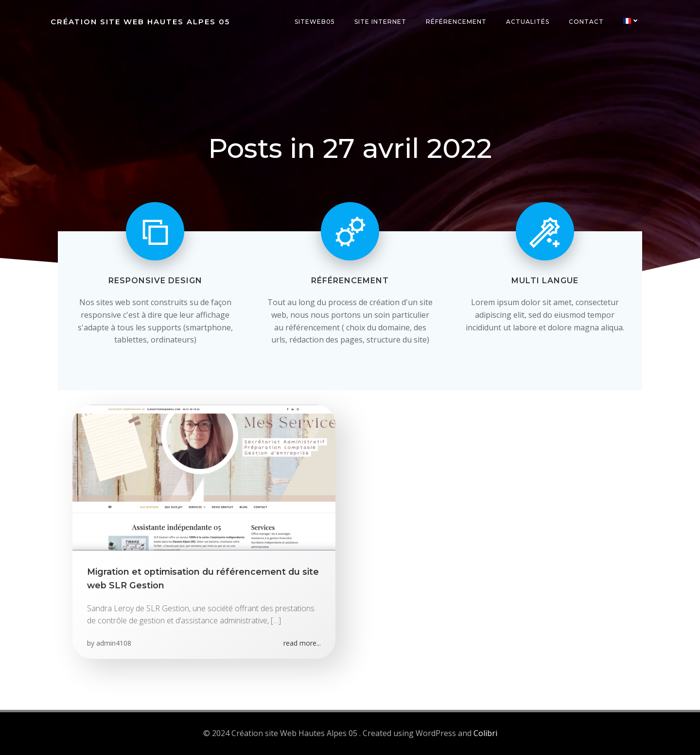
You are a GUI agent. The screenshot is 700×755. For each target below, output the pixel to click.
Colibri (485, 733)
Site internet (380, 22)
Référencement (456, 22)
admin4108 (114, 643)
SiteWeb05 (315, 22)
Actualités (528, 22)
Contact (586, 22)
